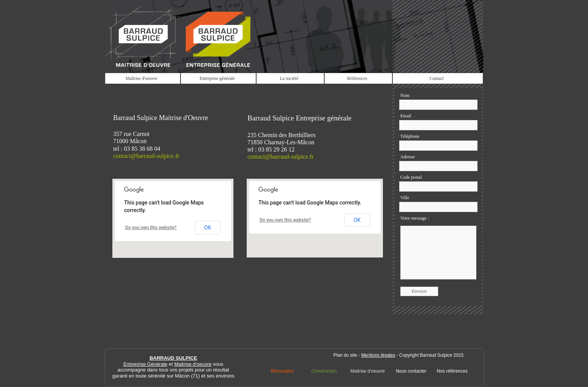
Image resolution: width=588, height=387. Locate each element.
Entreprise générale (217, 78)
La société (289, 78)
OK (357, 220)
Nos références (452, 371)
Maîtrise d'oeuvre (142, 78)
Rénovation (282, 371)
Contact (436, 78)
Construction (324, 371)
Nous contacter (411, 371)
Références (357, 78)
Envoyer (419, 291)
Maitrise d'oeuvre (368, 371)
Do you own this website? (285, 220)
